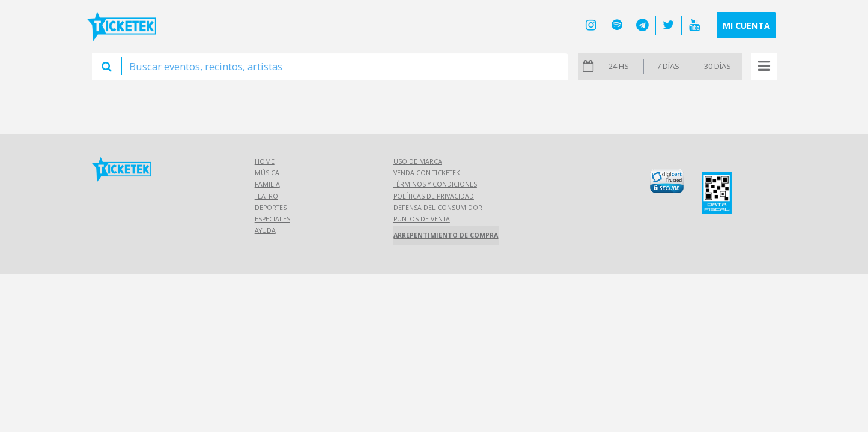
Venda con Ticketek (427, 173)
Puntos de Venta (422, 219)
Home (265, 161)
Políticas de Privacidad (434, 196)
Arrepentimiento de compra (446, 235)
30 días (718, 66)
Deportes (271, 208)
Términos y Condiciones (435, 184)
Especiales (272, 219)
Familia (267, 184)
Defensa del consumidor (438, 208)
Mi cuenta (746, 25)
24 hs (619, 66)
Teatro (266, 196)
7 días (668, 66)
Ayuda (265, 230)
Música (267, 173)
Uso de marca (418, 161)
